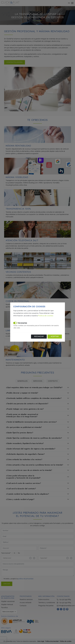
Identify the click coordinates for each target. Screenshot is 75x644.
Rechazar (39, 336)
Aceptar (55, 336)
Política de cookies (46, 316)
